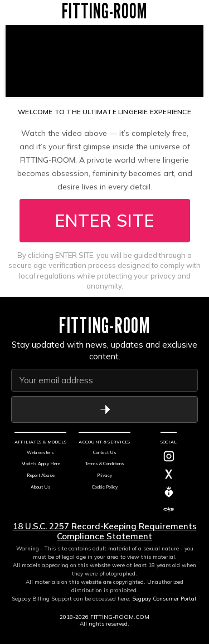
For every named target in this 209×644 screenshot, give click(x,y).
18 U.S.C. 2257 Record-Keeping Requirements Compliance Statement (105, 531)
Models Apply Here (41, 464)
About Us (41, 487)
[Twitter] (169, 474)
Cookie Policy (105, 487)
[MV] (169, 492)
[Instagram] (169, 456)
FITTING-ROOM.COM (120, 617)
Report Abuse (41, 475)
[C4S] (169, 510)
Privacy (104, 475)
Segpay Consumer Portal (164, 599)
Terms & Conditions (105, 464)
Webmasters (40, 452)
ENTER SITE (105, 221)
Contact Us (105, 452)
